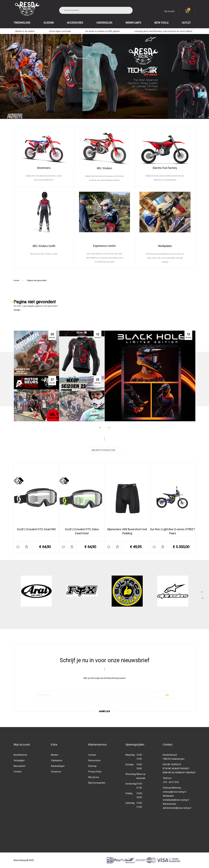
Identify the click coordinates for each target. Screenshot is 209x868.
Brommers (44, 168)
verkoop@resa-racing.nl (174, 792)
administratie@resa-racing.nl (177, 808)
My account (169, 11)
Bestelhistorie (20, 755)
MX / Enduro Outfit (44, 246)
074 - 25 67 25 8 (171, 782)
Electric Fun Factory (165, 168)
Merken (55, 755)
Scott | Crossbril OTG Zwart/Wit (36, 529)
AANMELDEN (104, 711)
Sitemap (92, 766)
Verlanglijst (19, 760)
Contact (18, 772)
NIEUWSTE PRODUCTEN (104, 450)
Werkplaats (165, 246)
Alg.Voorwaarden (97, 783)
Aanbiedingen (58, 766)
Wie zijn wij (93, 777)
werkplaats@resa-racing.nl (176, 800)
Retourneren (94, 760)
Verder (17, 310)
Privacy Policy (95, 772)
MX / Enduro (104, 168)
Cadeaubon (57, 760)
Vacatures (56, 772)
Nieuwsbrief (20, 766)
